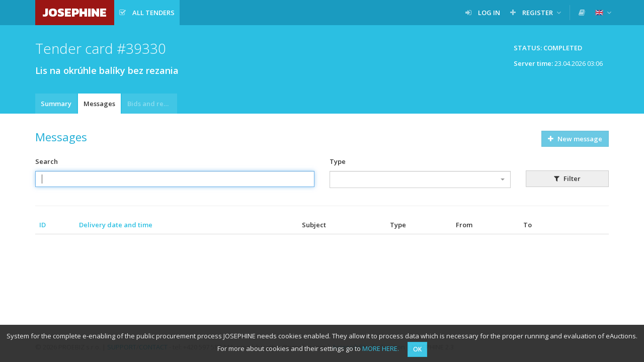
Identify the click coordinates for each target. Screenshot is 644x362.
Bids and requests (152, 104)
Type (338, 161)
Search (47, 161)
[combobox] (420, 179)
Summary (56, 104)
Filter (567, 178)
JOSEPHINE (75, 12)
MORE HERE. (381, 348)
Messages (99, 104)
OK (417, 349)
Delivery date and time (116, 225)
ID (43, 225)
